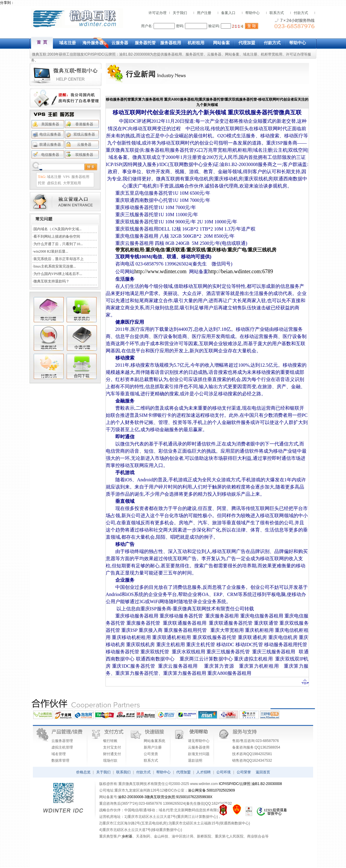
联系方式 (277, 13)
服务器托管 (195, 54)
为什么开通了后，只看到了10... (58, 244)
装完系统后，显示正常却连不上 (59, 259)
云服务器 (214, 54)
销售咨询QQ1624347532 (252, 761)
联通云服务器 (50, 145)
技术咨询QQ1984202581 (252, 754)
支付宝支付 (112, 747)
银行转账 (110, 741)
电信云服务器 (50, 134)
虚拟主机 (54, 183)
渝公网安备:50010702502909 (211, 790)
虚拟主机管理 (62, 747)
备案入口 (228, 13)
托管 (42, 183)
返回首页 (263, 772)
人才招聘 (203, 772)
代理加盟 (183, 772)
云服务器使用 (199, 747)
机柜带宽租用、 (273, 54)
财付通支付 (112, 754)
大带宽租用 (72, 183)
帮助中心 (252, 13)
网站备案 (232, 54)
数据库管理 (60, 761)
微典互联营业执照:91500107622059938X (179, 797)
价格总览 (83, 772)
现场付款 (110, 761)
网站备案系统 (154, 741)
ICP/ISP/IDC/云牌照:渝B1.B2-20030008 (250, 784)
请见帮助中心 (199, 741)
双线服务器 (84, 155)
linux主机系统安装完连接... (55, 266)
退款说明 (195, 761)
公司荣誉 (244, 772)
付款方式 (301, 13)
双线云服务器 (84, 134)
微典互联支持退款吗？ (51, 281)
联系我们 (123, 772)
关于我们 (180, 13)
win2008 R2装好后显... (51, 251)
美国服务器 (50, 124)
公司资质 (151, 754)
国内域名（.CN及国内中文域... (58, 229)
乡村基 (127, 836)
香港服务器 (84, 124)
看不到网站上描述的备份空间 (57, 236)
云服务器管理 (62, 741)
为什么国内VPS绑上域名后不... (58, 274)
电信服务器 (50, 155)
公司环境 (223, 772)
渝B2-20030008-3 (132, 797)
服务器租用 (173, 54)
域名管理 (59, 754)
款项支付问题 (199, 754)
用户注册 (204, 13)
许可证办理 (157, 13)
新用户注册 (153, 747)
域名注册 (250, 54)
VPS (66, 177)
